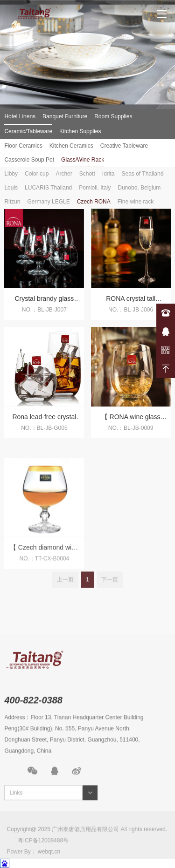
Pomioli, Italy (95, 188)
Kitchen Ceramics (71, 146)
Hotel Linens (20, 116)
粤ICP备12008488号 (43, 858)
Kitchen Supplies (80, 131)
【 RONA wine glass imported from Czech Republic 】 (131, 422)
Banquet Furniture (65, 116)
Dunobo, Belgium (139, 188)
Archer (64, 174)
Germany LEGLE (48, 202)
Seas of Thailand (142, 174)
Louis (11, 188)
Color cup (37, 174)
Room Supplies (113, 116)
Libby (11, 174)
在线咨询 (166, 332)
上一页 (65, 588)
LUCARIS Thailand (48, 188)
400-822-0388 (166, 313)
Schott (87, 174)
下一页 (110, 588)
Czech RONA (94, 202)
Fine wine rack (136, 202)
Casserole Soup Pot (29, 160)
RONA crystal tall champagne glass (131, 304)
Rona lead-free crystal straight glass (44, 422)
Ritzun (12, 202)
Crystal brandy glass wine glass (44, 304)
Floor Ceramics (23, 146)
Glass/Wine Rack (83, 160)
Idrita (108, 174)
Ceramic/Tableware (28, 131)
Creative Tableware (124, 146)
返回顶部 (166, 369)
